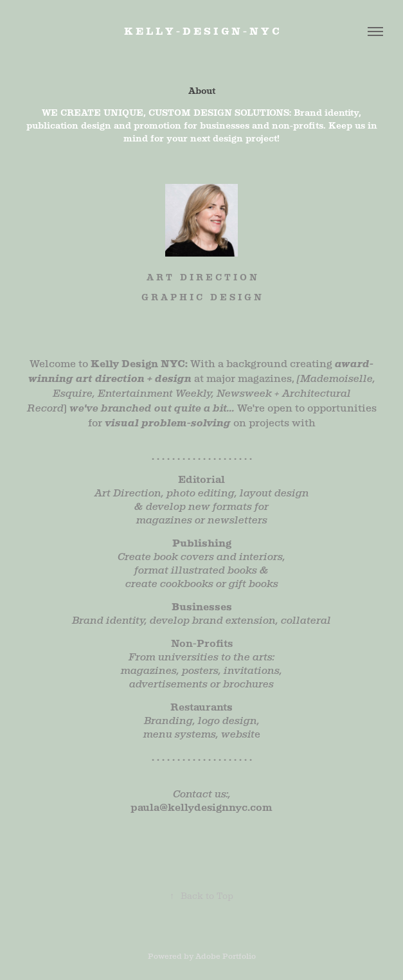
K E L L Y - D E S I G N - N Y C (202, 31)
